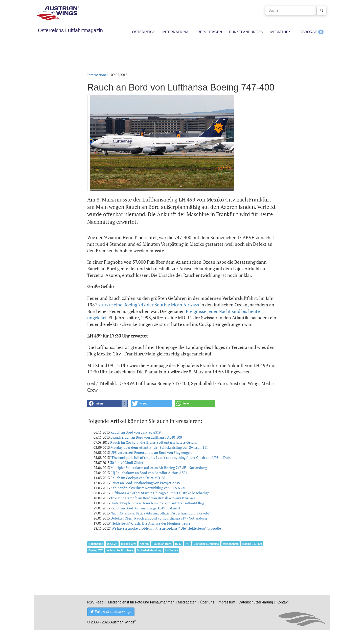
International (176, 32)
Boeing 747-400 (252, 544)
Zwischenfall (231, 544)
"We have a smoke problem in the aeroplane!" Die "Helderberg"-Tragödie (166, 528)
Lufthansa (172, 550)
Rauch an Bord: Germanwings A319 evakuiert (145, 508)
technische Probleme (120, 550)
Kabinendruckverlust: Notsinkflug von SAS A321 (148, 488)
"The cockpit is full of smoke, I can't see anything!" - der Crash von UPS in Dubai (171, 457)
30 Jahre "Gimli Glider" (127, 463)
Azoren (144, 544)
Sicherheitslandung (149, 550)
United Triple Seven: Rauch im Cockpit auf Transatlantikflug (157, 503)
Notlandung (96, 544)
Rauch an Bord (162, 544)
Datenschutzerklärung (256, 602)
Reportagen (210, 32)
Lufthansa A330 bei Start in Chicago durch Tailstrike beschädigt (160, 493)
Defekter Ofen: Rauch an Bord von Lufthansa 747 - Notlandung (159, 518)
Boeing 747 (96, 550)
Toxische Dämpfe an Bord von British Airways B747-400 (153, 498)
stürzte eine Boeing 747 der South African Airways (149, 305)
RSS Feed (95, 602)
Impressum (226, 602)
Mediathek (280, 32)
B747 (178, 544)
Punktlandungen (246, 32)
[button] (107, 403)
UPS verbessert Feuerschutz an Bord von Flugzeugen (151, 452)
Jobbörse (307, 32)
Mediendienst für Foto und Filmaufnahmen (141, 602)
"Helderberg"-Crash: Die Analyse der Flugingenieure (150, 523)
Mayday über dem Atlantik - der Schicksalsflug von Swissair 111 (159, 447)
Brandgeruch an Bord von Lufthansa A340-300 (146, 437)
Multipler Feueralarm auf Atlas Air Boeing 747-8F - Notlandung (159, 468)
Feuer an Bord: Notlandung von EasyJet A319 (145, 483)
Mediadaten (187, 602)
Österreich (144, 32)
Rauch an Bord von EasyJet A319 (135, 432)
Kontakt (282, 602)
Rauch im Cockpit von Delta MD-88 (138, 478)
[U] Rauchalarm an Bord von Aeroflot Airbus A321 (149, 473)
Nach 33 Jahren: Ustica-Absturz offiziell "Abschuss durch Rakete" (160, 513)
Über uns (207, 602)
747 (188, 544)
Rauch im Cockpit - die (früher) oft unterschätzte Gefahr (154, 442)
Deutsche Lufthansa (206, 544)
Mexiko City (128, 544)
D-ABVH (112, 544)
